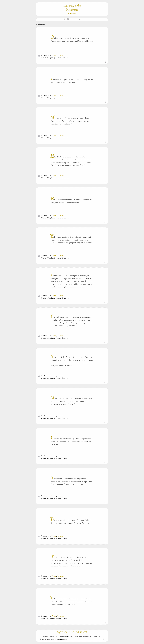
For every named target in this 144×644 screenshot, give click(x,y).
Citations (72, 14)
